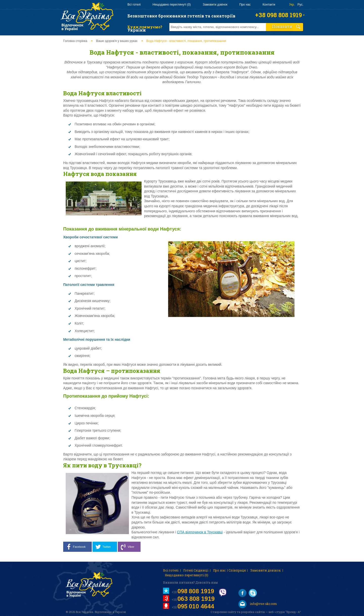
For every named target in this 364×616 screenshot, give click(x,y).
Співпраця (237, 570)
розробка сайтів (253, 612)
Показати (286, 26)
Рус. (300, 5)
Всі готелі (134, 5)
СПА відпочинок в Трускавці (200, 532)
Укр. (292, 5)
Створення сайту (223, 612)
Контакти (269, 5)
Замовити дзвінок (215, 5)
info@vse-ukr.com (258, 604)
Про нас (245, 5)
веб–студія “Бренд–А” (285, 612)
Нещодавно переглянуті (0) (172, 5)
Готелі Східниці (196, 570)
